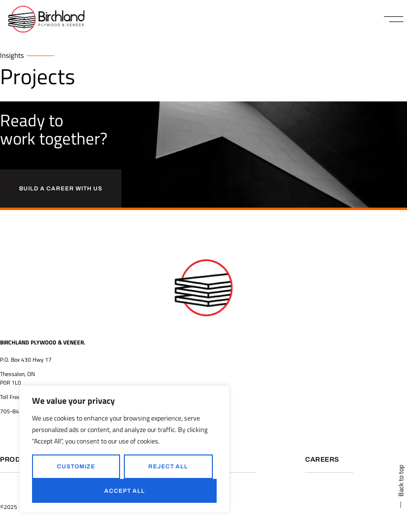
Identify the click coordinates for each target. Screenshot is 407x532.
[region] (124, 449)
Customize (76, 466)
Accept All (125, 491)
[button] (394, 19)
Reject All (168, 466)
